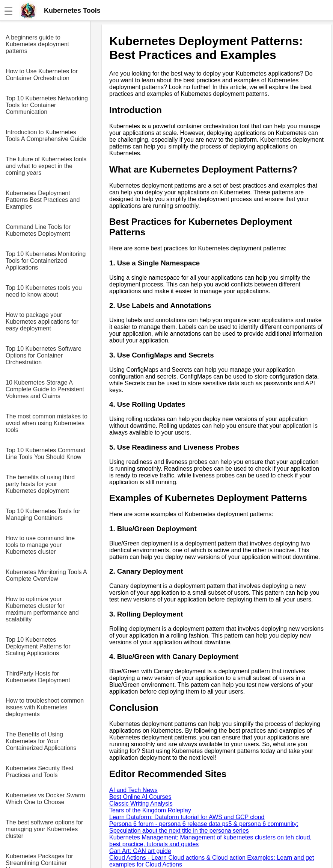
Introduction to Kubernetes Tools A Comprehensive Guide (46, 136)
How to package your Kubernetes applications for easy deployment (42, 322)
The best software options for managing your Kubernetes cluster (44, 829)
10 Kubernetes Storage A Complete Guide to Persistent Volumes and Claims (45, 389)
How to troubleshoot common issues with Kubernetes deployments (45, 707)
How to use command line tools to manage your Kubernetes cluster (40, 545)
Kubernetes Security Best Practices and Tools (40, 772)
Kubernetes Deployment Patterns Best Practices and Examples (43, 200)
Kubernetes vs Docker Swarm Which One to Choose (45, 799)
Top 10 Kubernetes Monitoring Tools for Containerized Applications (46, 261)
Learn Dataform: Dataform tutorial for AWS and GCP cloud (187, 817)
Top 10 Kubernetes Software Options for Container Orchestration (44, 355)
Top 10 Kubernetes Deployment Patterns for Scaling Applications (38, 646)
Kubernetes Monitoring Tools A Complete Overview (46, 575)
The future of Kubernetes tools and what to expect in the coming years (46, 166)
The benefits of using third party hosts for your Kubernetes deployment (40, 484)
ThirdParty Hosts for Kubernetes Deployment (38, 677)
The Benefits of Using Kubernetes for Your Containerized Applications (41, 741)
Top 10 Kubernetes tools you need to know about (44, 291)
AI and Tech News (133, 790)
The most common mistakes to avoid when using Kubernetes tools (47, 423)
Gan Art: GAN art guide (140, 851)
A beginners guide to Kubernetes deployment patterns (37, 44)
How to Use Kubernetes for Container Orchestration (42, 75)
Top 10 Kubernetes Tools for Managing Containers (43, 514)
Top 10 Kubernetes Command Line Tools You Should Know (46, 454)
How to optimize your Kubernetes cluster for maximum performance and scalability (42, 609)
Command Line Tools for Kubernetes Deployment (38, 230)
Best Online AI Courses (140, 797)
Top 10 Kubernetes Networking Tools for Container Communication (47, 105)
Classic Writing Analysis (141, 804)
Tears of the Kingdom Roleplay (150, 810)
